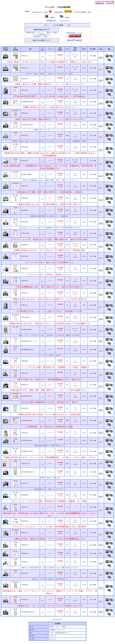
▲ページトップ (57, 619)
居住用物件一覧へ (52, 21)
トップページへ (64, 21)
